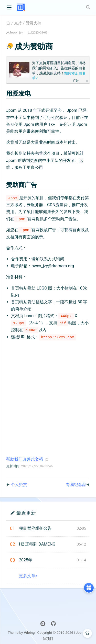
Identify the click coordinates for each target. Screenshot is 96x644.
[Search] (89, 7)
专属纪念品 (76, 485)
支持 (18, 23)
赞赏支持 (34, 23)
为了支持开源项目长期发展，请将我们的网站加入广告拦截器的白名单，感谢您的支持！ (59, 70)
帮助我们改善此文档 (25, 459)
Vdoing (29, 632)
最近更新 (26, 513)
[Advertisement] (48, 392)
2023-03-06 (40, 32)
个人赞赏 (19, 485)
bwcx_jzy (17, 32)
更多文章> (28, 576)
